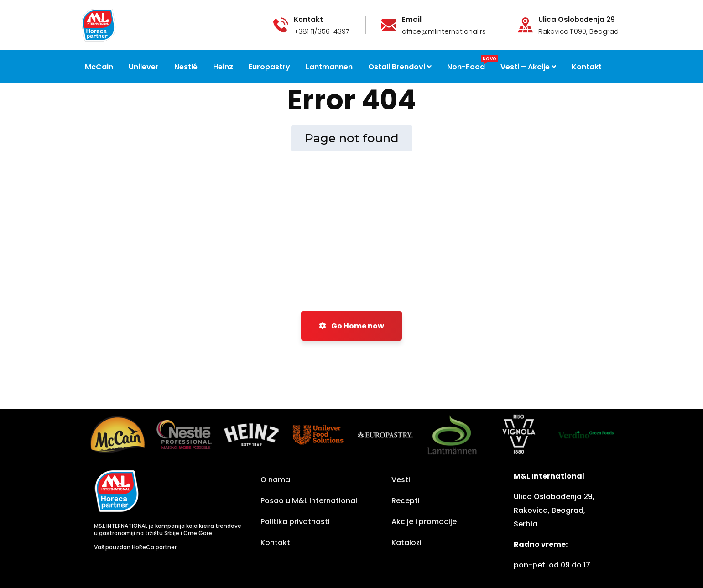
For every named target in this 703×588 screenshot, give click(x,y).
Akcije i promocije (424, 522)
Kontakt (275, 543)
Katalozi (406, 543)
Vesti (401, 480)
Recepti (406, 501)
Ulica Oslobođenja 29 (577, 20)
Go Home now (351, 326)
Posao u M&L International (309, 501)
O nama (275, 480)
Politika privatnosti (295, 522)
